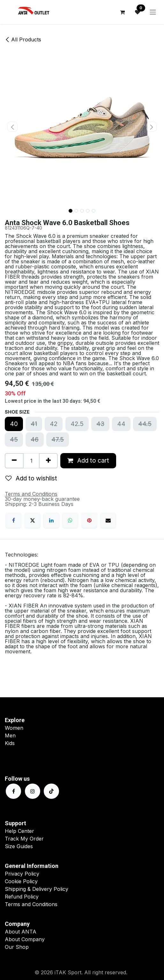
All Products (23, 39)
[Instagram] (33, 791)
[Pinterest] (89, 520)
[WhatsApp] (70, 520)
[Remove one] (14, 461)
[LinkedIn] (51, 520)
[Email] (108, 520)
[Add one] (48, 461)
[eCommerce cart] (122, 12)
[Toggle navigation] (153, 12)
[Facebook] (13, 520)
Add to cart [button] (88, 460)
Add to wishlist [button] (31, 478)
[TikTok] (51, 791)
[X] (33, 520)
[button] (12, 127)
